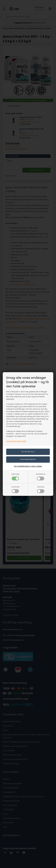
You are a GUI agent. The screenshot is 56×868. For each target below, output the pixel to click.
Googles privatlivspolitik (16, 441)
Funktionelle (15, 490)
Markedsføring (41, 477)
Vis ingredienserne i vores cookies (28, 466)
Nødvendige (15, 477)
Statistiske (41, 490)
